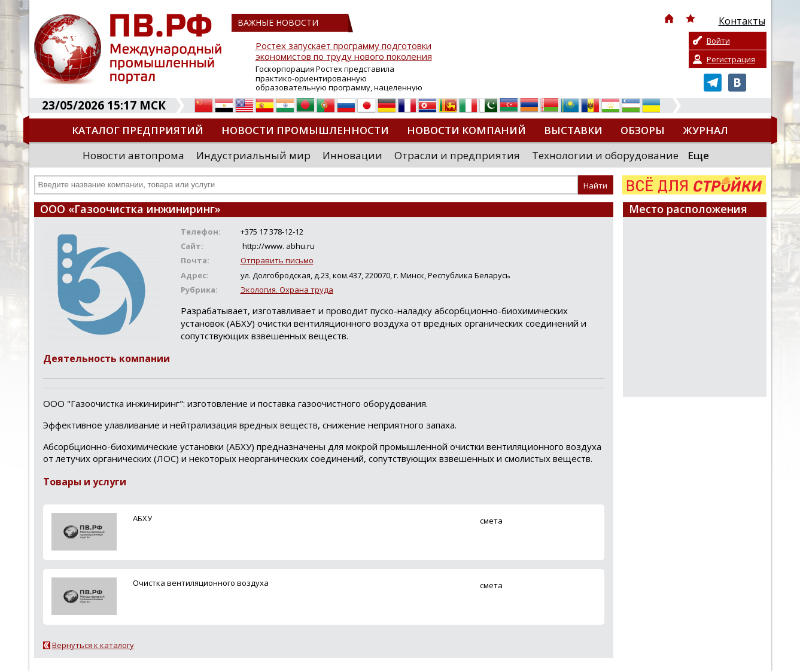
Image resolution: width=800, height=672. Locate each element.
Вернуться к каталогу (93, 645)
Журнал (705, 130)
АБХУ (142, 518)
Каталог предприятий (138, 130)
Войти (718, 41)
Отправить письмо (277, 260)
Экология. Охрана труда (287, 290)
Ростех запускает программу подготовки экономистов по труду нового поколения (344, 51)
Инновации (352, 155)
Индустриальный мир (253, 155)
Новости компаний (466, 130)
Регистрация (731, 59)
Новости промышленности (305, 130)
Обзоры (643, 130)
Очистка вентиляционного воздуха (201, 583)
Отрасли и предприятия (457, 155)
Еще (698, 155)
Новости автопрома (133, 155)
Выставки (573, 130)
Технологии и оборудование (605, 155)
